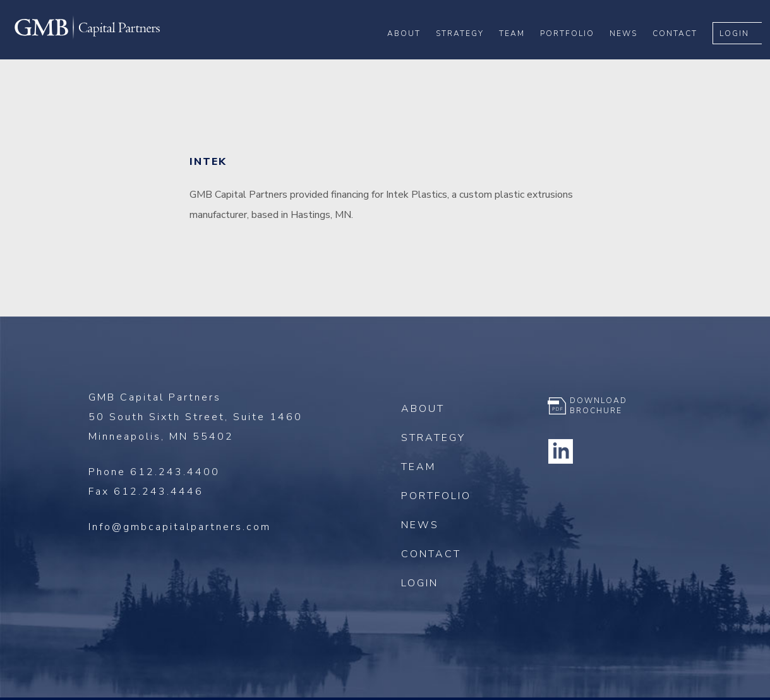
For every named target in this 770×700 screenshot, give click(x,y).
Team (520, 51)
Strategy (468, 51)
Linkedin (560, 451)
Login (743, 51)
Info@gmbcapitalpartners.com (180, 527)
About (412, 51)
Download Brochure (599, 406)
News (632, 51)
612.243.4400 (175, 472)
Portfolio (575, 51)
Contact (683, 51)
